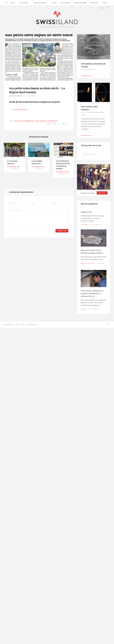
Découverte (85, 225)
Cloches (54, 3)
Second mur (94, 3)
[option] (14, 158)
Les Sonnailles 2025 (13, 167)
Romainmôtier (53, 121)
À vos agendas (65, 3)
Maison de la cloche (40, 3)
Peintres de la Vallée (80, 3)
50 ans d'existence (16, 96)
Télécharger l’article (21, 109)
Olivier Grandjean (41, 121)
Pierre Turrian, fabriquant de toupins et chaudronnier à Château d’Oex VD (92, 294)
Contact (104, 3)
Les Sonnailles (23, 3)
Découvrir (102, 193)
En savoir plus (86, 76)
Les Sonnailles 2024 (62, 172)
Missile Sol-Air (86, 212)
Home (13, 3)
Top (108, 324)
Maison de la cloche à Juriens (92, 252)
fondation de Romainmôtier (24, 121)
